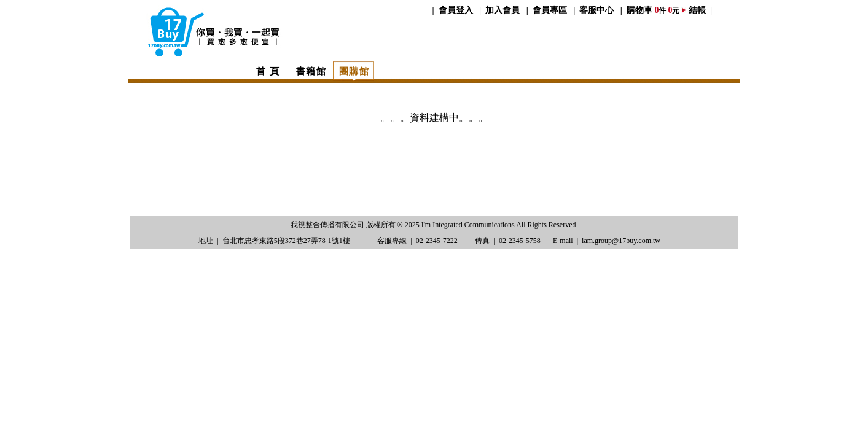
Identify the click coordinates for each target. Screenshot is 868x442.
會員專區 (550, 10)
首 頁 (268, 71)
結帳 (697, 10)
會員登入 (456, 10)
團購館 (354, 71)
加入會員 (502, 10)
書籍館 (311, 71)
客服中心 (596, 10)
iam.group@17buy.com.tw (621, 241)
